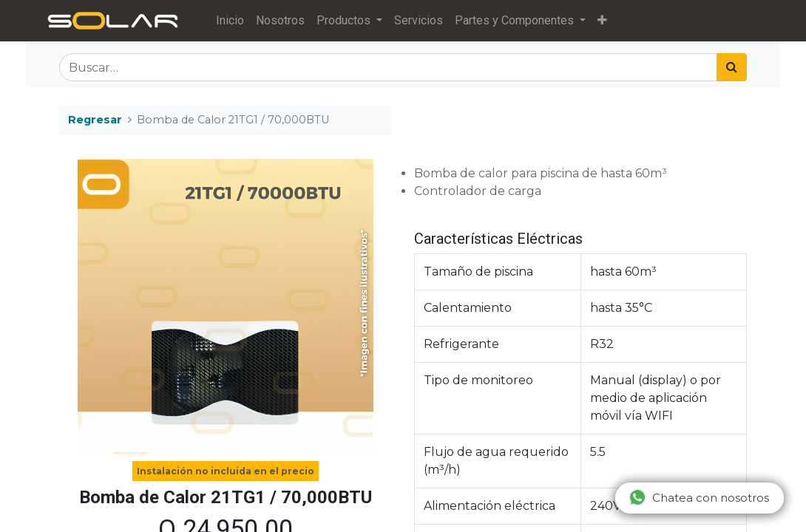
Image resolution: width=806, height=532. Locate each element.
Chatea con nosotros (699, 497)
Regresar (95, 120)
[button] (604, 21)
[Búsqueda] (732, 67)
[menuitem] (232, 21)
